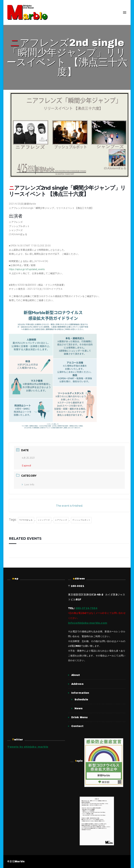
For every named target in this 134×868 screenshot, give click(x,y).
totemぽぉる (26, 520)
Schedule (81, 699)
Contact (77, 726)
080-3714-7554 (86, 608)
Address (77, 684)
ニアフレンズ (61, 520)
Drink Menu (80, 717)
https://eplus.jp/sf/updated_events (27, 269)
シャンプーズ (44, 520)
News (79, 708)
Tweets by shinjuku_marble (28, 747)
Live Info (28, 485)
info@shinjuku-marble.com (88, 623)
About (76, 675)
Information (80, 693)
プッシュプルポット (81, 520)
